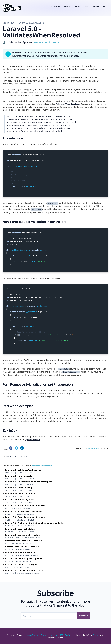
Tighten (97, 635)
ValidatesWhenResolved (67, 104)
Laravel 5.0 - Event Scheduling (20, 527)
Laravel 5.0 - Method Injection (20, 498)
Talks (87, 6)
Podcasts (78, 6)
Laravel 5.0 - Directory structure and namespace (29, 480)
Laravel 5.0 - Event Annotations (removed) (26, 516)
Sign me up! (84, 616)
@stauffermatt (33, 440)
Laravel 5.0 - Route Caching (19, 486)
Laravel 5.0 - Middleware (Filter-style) (23, 510)
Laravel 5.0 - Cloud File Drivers (20, 492)
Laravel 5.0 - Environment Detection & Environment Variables (35, 522)
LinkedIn (54, 635)
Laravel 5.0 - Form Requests (19, 474)
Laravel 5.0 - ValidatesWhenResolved (23, 468)
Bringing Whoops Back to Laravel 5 (22, 545)
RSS (61, 635)
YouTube (69, 635)
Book (105, 6)
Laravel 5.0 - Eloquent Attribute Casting (24, 569)
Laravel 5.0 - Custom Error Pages (21, 563)
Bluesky (44, 635)
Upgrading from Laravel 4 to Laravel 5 (24, 539)
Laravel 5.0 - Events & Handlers (20, 551)
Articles (96, 6)
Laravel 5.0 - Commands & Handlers (22, 533)
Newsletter (56, 6)
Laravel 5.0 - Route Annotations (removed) (26, 504)
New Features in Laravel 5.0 (48, 42)
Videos (67, 6)
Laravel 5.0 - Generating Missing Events (24, 557)
